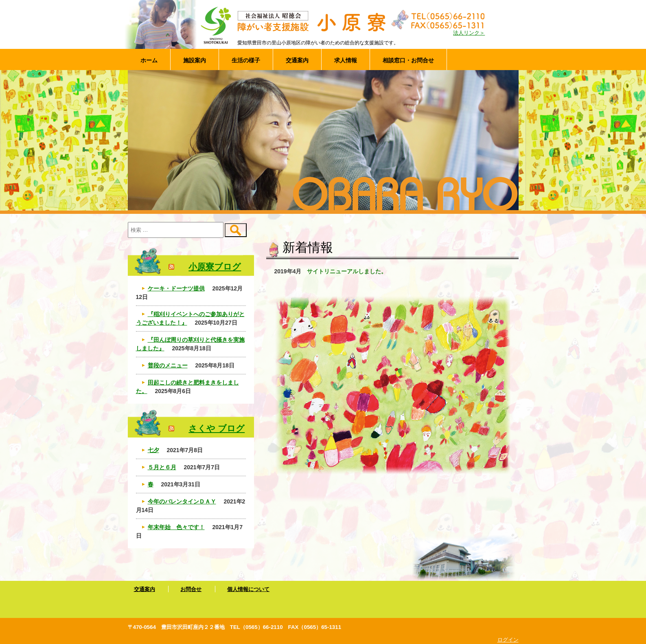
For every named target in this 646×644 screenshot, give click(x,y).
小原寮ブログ (215, 267)
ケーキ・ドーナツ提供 (176, 288)
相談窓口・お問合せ (408, 60)
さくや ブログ (217, 428)
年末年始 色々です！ (176, 527)
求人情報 (346, 60)
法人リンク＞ (469, 33)
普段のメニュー (168, 365)
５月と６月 (162, 467)
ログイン (508, 640)
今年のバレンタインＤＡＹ (182, 501)
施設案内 (195, 60)
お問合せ (191, 589)
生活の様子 (246, 60)
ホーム (149, 60)
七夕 (153, 450)
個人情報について (248, 589)
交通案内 (297, 60)
